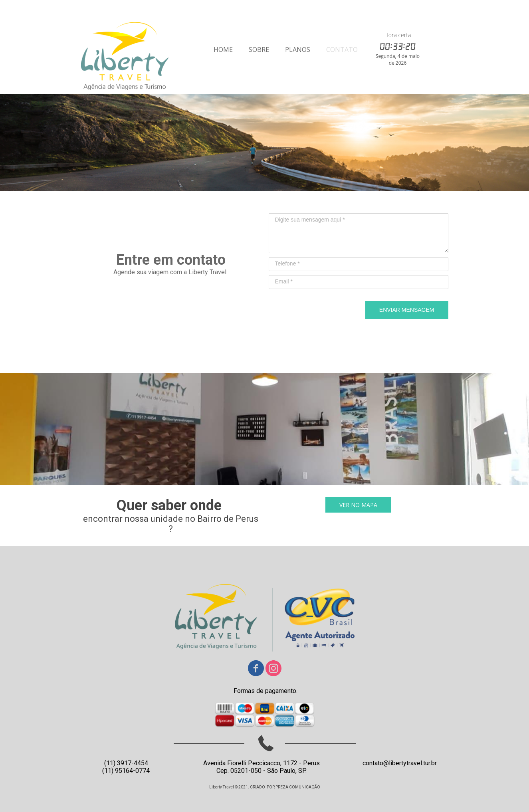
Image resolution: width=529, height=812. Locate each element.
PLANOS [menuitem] (298, 50)
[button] (358, 505)
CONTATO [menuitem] (342, 50)
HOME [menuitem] (223, 50)
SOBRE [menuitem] (259, 50)
